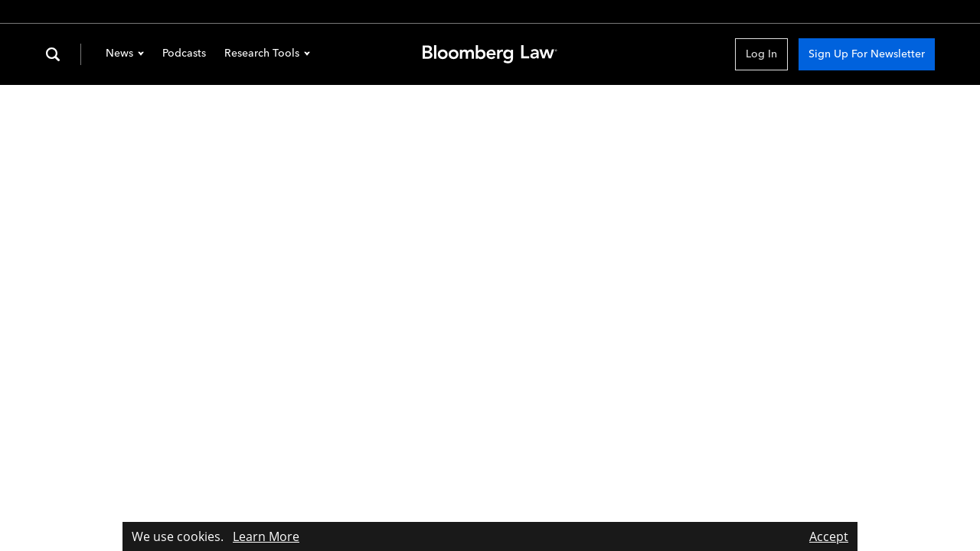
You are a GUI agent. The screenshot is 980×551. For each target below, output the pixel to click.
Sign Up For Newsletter (867, 54)
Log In (761, 54)
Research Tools (267, 54)
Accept (829, 536)
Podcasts (184, 54)
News (125, 54)
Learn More (266, 536)
